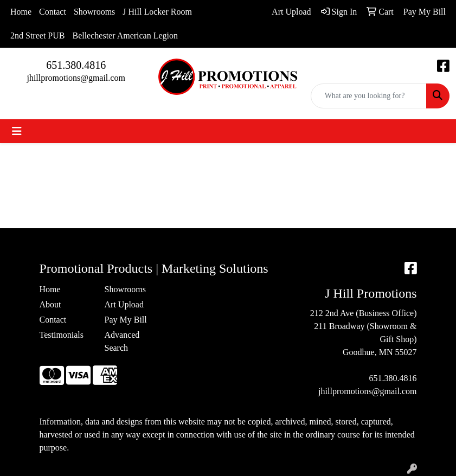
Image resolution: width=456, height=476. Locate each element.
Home (21, 12)
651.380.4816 (76, 65)
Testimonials (62, 335)
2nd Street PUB (37, 36)
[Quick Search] (369, 96)
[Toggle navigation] (17, 131)
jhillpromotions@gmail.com (76, 78)
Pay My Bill (126, 320)
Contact (53, 12)
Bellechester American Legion (125, 36)
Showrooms (94, 12)
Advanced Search (122, 341)
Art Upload (124, 304)
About (50, 304)
